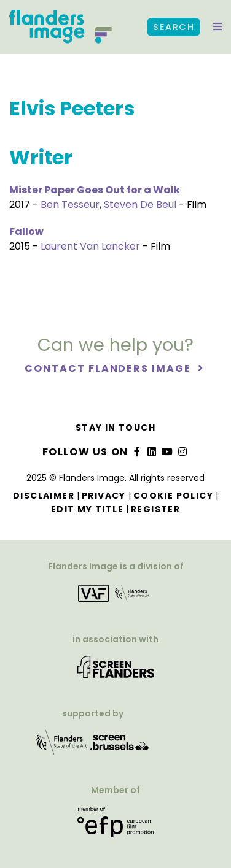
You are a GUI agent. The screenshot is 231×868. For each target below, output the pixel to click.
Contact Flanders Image (109, 368)
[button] (217, 27)
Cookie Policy (173, 496)
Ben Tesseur (70, 205)
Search (174, 27)
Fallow (26, 232)
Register (155, 509)
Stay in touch (116, 428)
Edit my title (87, 509)
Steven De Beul (140, 205)
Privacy (104, 496)
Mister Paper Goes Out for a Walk (95, 190)
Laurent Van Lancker (90, 246)
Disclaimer (44, 496)
